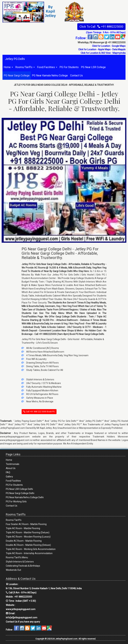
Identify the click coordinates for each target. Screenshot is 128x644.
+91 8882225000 (23, 597)
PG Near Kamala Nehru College (50, 75)
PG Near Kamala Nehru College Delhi (25, 497)
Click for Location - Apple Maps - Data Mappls (102, 49)
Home (8, 67)
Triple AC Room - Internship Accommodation (29, 553)
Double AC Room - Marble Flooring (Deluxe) (28, 545)
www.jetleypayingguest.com (21, 609)
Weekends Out (13, 570)
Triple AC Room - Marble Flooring (23, 528)
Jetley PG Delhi (15, 59)
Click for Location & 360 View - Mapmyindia (103, 53)
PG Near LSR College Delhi (19, 489)
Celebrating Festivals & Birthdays (23, 566)
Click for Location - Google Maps (109, 46)
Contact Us (76, 75)
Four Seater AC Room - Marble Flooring (26, 524)
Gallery (9, 477)
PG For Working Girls (16, 502)
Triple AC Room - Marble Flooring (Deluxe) (28, 532)
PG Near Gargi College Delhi (20, 493)
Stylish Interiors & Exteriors (20, 562)
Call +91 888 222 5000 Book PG (39, 412)
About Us (11, 468)
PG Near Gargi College (17, 75)
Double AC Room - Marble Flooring (24, 541)
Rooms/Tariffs (25, 67)
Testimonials (13, 464)
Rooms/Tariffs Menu (17, 557)
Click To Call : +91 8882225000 (101, 27)
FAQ (8, 472)
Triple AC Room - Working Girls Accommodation (31, 549)
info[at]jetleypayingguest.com (22, 618)
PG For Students (69, 67)
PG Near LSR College (93, 67)
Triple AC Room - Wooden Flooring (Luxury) (28, 537)
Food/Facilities (47, 67)
